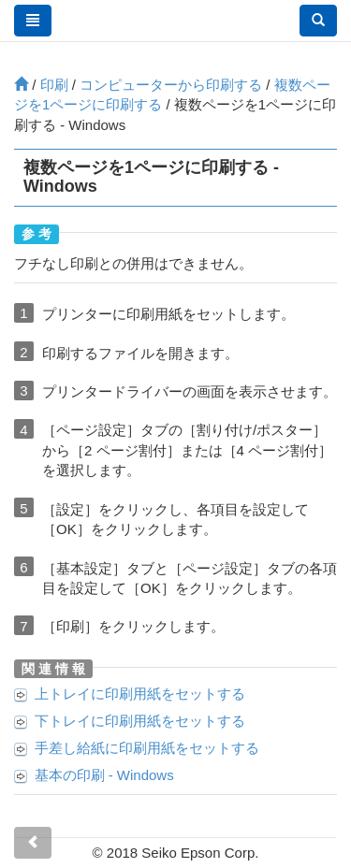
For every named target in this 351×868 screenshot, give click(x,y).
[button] (318, 21)
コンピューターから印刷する (171, 85)
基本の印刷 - (104, 775)
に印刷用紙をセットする (140, 694)
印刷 (54, 85)
